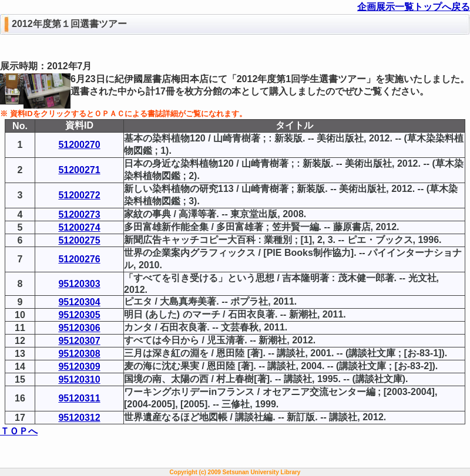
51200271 (79, 170)
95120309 (79, 367)
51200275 (79, 240)
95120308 (79, 354)
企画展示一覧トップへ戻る (414, 7)
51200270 (79, 145)
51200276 (79, 259)
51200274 (79, 227)
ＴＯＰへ (19, 431)
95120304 (79, 302)
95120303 (79, 284)
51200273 (79, 215)
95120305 (79, 315)
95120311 (79, 398)
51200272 (79, 195)
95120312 (79, 418)
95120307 (79, 341)
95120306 (79, 328)
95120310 (79, 379)
